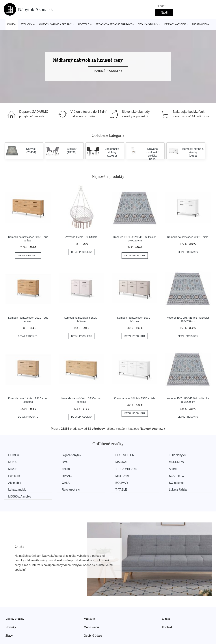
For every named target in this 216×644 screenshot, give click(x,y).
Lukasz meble (17, 490)
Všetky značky (15, 619)
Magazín (89, 619)
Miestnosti (199, 24)
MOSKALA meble (20, 497)
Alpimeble (15, 483)
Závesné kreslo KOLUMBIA (81, 237)
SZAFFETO (177, 476)
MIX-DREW (177, 462)
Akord (173, 469)
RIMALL (67, 476)
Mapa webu (91, 627)
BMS (65, 462)
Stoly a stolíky (148, 24)
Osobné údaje (93, 636)
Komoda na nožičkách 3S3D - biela (135, 398)
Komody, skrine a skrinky (55, 24)
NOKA (12, 462)
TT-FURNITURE (126, 469)
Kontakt (167, 627)
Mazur (12, 469)
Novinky (11, 627)
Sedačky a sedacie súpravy (113, 24)
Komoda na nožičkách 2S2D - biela (188, 237)
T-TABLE (121, 490)
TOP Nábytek (178, 455)
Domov (12, 24)
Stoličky (26, 24)
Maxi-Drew (122, 476)
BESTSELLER (125, 455)
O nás (166, 619)
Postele (84, 24)
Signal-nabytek (72, 455)
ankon (66, 469)
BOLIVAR (122, 483)
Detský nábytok (175, 24)
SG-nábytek (177, 483)
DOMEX (14, 455)
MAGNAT (121, 462)
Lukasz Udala (178, 490)
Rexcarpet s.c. (71, 490)
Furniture (14, 476)
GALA (66, 483)
